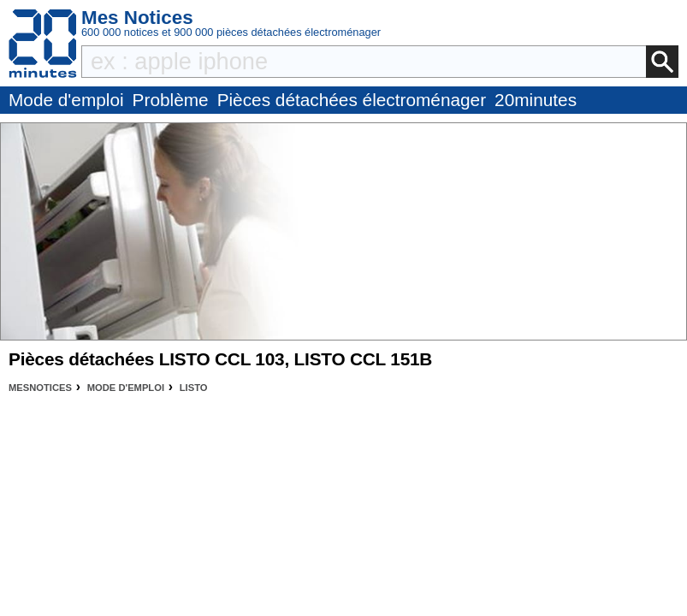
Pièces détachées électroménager (352, 100)
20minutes (536, 100)
